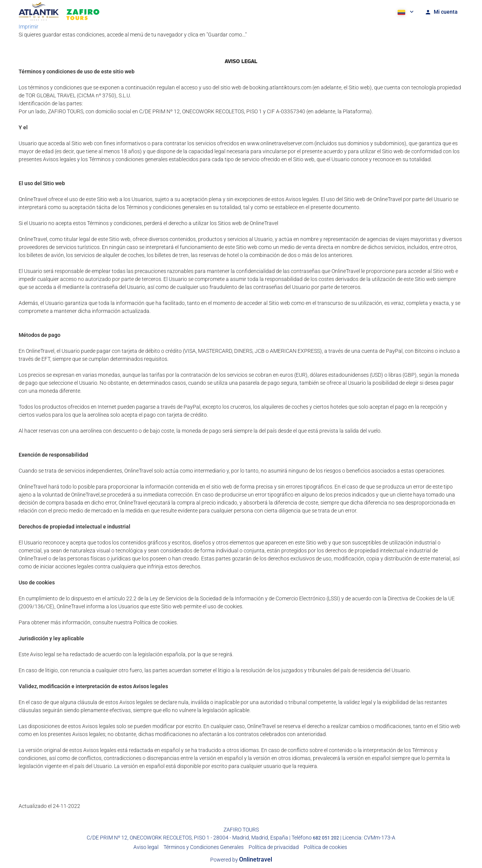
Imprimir (29, 27)
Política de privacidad (274, 847)
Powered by (241, 860)
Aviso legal (146, 847)
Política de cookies (325, 847)
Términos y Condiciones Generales (204, 847)
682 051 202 (326, 838)
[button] (405, 11)
